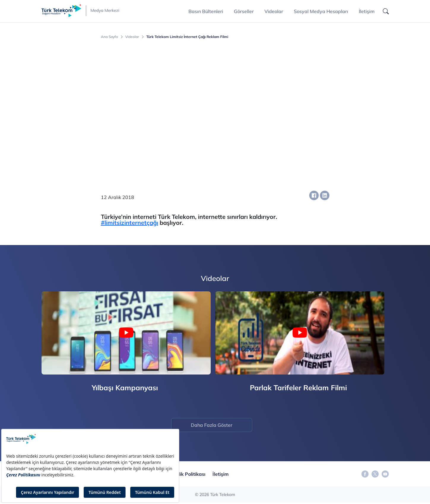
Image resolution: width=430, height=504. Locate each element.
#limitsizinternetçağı (130, 223)
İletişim (367, 11)
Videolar (274, 11)
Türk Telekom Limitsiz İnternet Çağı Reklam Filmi (187, 37)
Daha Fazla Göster (212, 425)
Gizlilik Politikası (187, 474)
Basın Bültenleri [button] (206, 11)
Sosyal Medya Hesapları (321, 11)
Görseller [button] (244, 11)
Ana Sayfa (109, 37)
